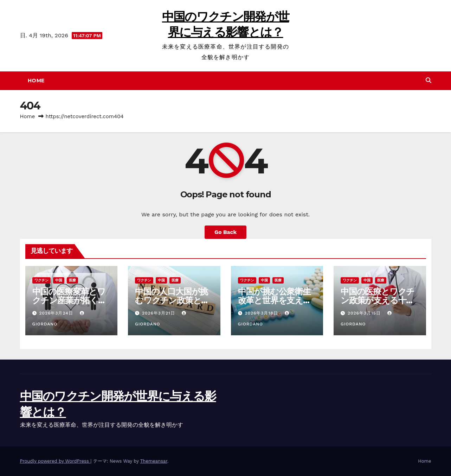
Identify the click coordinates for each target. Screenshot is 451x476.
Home (36, 81)
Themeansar (154, 461)
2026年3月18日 (262, 313)
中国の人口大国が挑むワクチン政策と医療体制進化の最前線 (172, 300)
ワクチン (41, 280)
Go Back (226, 232)
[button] (429, 80)
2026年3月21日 (159, 313)
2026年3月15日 (365, 313)
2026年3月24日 (57, 313)
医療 (72, 280)
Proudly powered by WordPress (55, 461)
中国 (59, 280)
